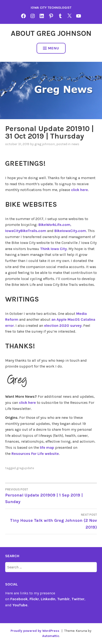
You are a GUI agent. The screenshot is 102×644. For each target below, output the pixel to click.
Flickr (34, 599)
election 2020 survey (63, 326)
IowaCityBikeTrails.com (26, 231)
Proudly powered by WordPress (35, 631)
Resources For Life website (35, 454)
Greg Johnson (45, 144)
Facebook (19, 599)
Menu (51, 48)
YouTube (20, 605)
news (75, 144)
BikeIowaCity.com (70, 231)
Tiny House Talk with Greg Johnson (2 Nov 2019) (51, 521)
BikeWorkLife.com (54, 225)
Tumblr (63, 599)
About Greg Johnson (51, 33)
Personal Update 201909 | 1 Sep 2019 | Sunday (51, 496)
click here (79, 190)
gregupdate (25, 468)
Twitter (78, 599)
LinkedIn (48, 599)
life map (47, 447)
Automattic (51, 636)
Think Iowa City (53, 249)
